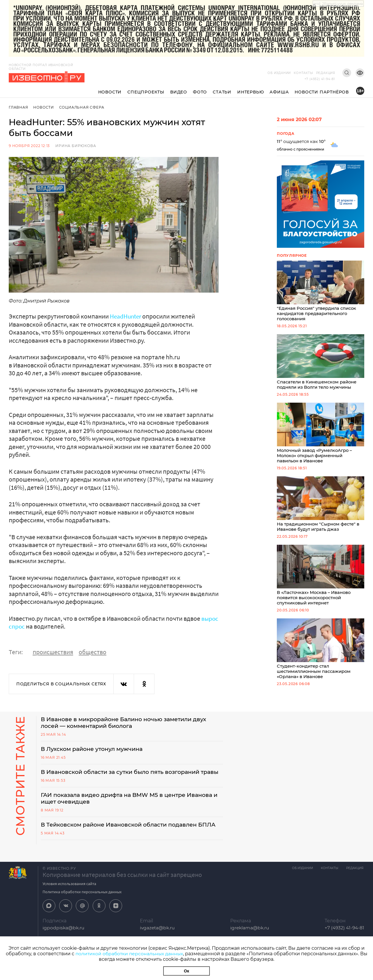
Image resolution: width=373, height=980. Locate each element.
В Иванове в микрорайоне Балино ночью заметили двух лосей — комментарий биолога (129, 723)
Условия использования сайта (69, 899)
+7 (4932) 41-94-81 (320, 79)
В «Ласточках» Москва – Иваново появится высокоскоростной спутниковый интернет (321, 579)
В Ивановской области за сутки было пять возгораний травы (125, 776)
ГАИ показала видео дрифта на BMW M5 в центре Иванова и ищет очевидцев (131, 806)
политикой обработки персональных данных (129, 954)
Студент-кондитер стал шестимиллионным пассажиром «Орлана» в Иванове (321, 653)
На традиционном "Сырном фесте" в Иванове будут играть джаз (321, 507)
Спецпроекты (146, 92)
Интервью (250, 92)
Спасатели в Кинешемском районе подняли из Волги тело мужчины (321, 363)
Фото (200, 92)
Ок (186, 971)
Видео (179, 92)
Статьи (222, 92)
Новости (110, 92)
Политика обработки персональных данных (82, 908)
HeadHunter (126, 316)
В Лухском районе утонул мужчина (95, 749)
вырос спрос (27, 626)
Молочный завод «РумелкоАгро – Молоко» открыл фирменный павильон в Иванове (321, 435)
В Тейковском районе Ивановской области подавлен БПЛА (123, 837)
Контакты (303, 73)
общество (93, 652)
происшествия (53, 652)
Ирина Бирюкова (76, 146)
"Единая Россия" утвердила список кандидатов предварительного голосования (321, 291)
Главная (19, 107)
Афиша (279, 92)
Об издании (279, 73)
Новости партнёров (322, 92)
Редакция (326, 73)
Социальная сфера (82, 107)
